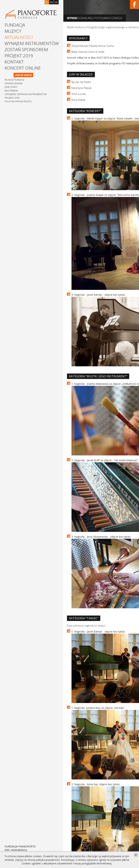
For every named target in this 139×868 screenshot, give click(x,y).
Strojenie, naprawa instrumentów (26, 94)
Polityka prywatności (18, 101)
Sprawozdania (14, 83)
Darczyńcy (11, 87)
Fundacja (15, 25)
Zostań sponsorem (26, 49)
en (51, 2)
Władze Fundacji (14, 80)
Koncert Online (23, 68)
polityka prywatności (48, 860)
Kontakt (14, 62)
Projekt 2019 (19, 56)
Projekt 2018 (12, 98)
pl (47, 2)
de (56, 2)
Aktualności (19, 37)
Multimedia (11, 91)
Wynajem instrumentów (32, 43)
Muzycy (13, 31)
